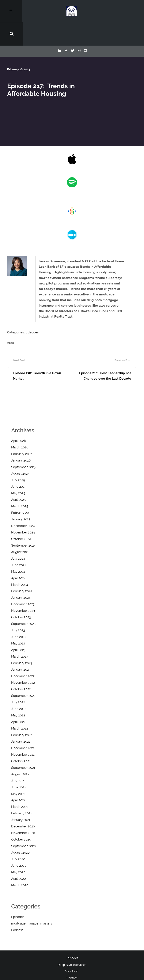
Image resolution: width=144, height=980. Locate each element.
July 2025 (18, 457)
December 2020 (23, 804)
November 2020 (23, 810)
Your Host (72, 949)
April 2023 (18, 627)
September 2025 (23, 444)
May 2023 (18, 621)
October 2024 (21, 516)
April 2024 (18, 555)
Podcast (17, 907)
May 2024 (18, 549)
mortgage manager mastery (32, 901)
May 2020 (18, 849)
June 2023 (19, 614)
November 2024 (23, 509)
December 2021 (23, 725)
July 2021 (18, 758)
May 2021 (18, 771)
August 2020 (20, 830)
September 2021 (23, 745)
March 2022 (20, 705)
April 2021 (18, 777)
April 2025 (18, 477)
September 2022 (23, 673)
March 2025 (20, 483)
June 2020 (19, 843)
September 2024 (23, 522)
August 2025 (20, 451)
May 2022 (18, 692)
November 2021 (23, 732)
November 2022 (23, 660)
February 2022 (22, 712)
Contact (72, 955)
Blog (72, 962)
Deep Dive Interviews (72, 942)
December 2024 (23, 503)
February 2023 (22, 640)
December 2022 (23, 653)
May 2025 (18, 470)
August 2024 (20, 529)
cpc (11, 320)
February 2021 (21, 790)
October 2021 (21, 738)
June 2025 (19, 464)
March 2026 (20, 425)
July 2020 (18, 836)
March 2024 (20, 562)
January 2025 (21, 496)
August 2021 (20, 751)
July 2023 (18, 608)
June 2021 (18, 764)
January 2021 (21, 797)
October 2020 (21, 817)
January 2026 (21, 438)
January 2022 (21, 719)
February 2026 (22, 431)
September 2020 (23, 823)
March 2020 (20, 862)
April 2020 (18, 856)
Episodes (32, 310)
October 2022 (21, 666)
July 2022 (18, 680)
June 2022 (19, 686)
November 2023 (23, 588)
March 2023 (20, 634)
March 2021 (19, 784)
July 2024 (18, 536)
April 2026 (18, 418)
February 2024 (22, 568)
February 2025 (22, 490)
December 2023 (23, 581)
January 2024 (21, 575)
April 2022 (18, 699)
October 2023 (21, 594)
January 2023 (21, 647)
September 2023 (23, 601)
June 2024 (19, 542)
